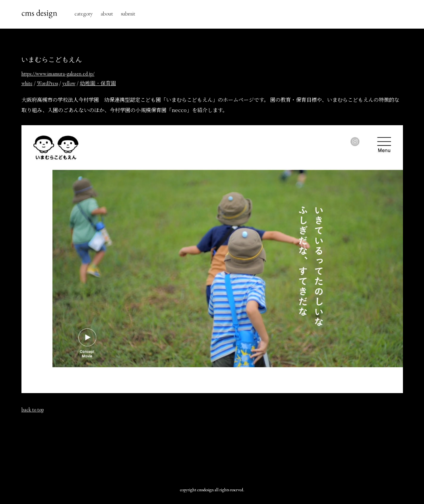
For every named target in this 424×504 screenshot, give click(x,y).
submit (128, 14)
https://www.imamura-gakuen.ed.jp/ (58, 74)
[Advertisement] (212, 448)
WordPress (47, 83)
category (83, 14)
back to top (33, 410)
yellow (69, 83)
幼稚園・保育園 (98, 83)
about (107, 14)
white (27, 83)
